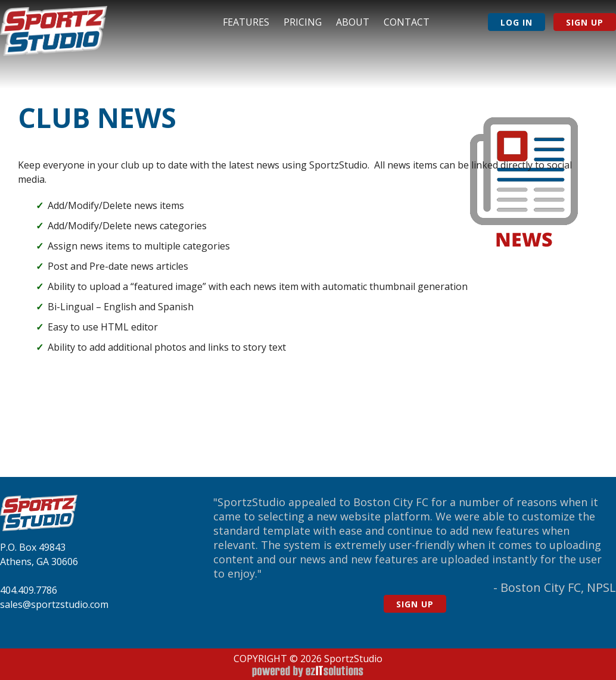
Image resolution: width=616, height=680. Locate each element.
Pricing (303, 22)
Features (246, 22)
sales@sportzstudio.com (54, 604)
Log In (517, 22)
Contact (407, 22)
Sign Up (585, 22)
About (353, 22)
